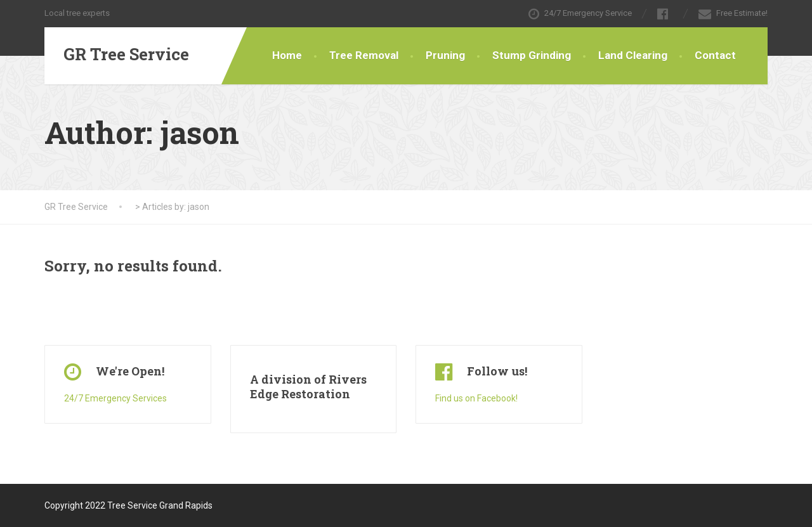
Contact (715, 55)
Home (287, 55)
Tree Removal (364, 55)
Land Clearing (633, 55)
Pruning (445, 55)
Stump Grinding (532, 55)
